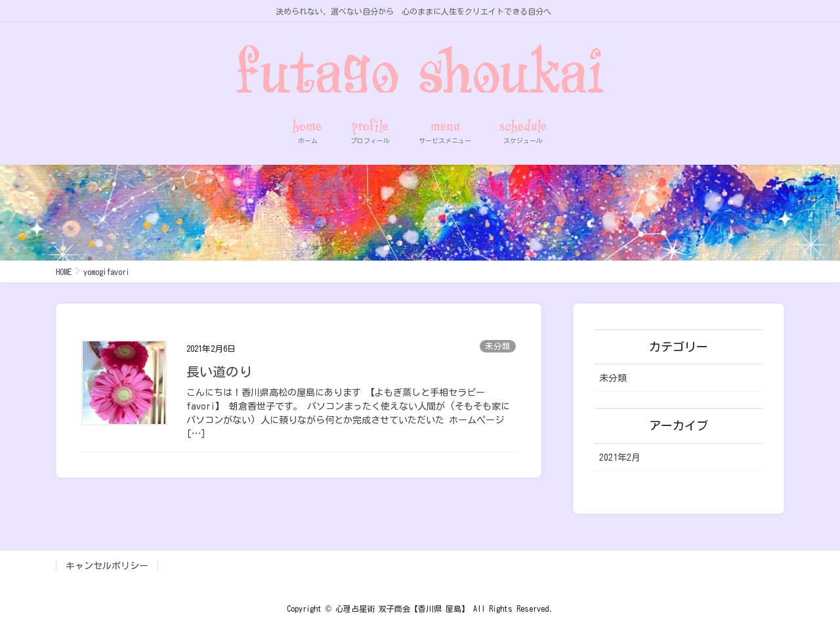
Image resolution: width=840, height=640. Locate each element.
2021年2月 (620, 458)
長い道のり (219, 372)
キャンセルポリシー (107, 566)
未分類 (498, 346)
